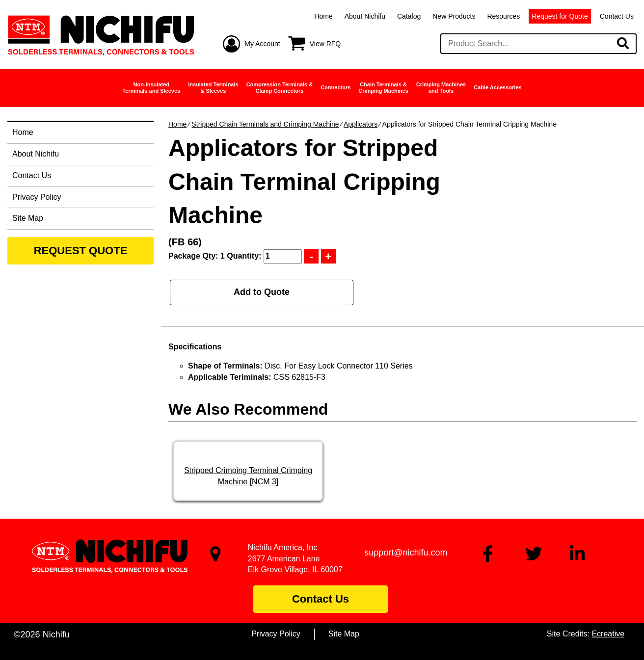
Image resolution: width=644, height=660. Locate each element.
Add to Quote (262, 292)
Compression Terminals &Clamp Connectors (280, 88)
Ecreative (608, 634)
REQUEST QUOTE (81, 251)
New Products (454, 16)
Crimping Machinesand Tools (441, 88)
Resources (503, 16)
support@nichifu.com (406, 553)
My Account (262, 44)
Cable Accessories (497, 87)
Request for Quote (560, 16)
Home (323, 16)
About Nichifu (365, 16)
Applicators (361, 124)
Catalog (409, 16)
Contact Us (617, 16)
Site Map (28, 218)
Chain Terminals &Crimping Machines (383, 88)
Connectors (335, 87)
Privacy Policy (37, 197)
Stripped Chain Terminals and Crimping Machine (265, 124)
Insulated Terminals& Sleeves (213, 88)
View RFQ (325, 44)
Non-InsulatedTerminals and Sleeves (151, 88)
